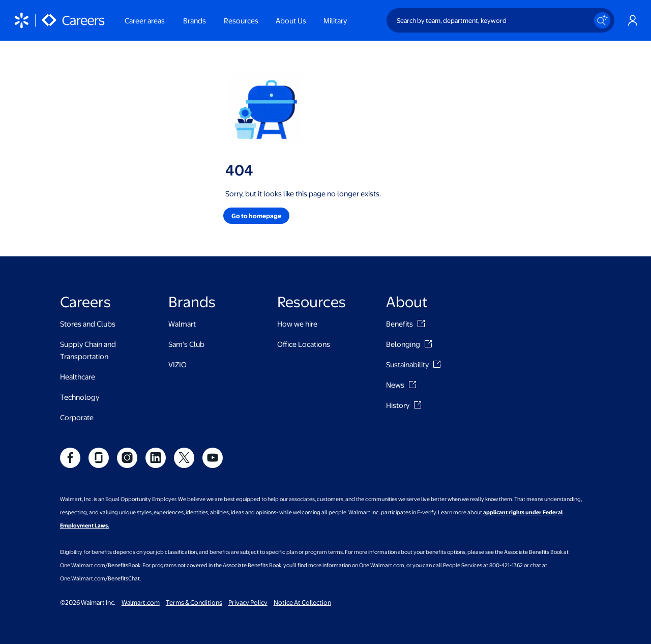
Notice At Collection (302, 602)
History (398, 405)
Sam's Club (186, 344)
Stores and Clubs (88, 324)
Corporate (77, 417)
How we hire (297, 324)
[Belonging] (428, 344)
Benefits (400, 324)
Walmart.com (141, 602)
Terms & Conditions (194, 602)
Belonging (403, 344)
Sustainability (407, 364)
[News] (412, 385)
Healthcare (78, 376)
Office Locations (304, 344)
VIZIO (177, 364)
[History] (418, 405)
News (395, 385)
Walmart (182, 324)
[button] (256, 216)
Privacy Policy (248, 602)
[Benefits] (421, 324)
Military (335, 20)
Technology (80, 397)
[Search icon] (602, 20)
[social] (70, 458)
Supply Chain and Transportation (88, 350)
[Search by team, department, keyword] (500, 20)
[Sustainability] (437, 364)
